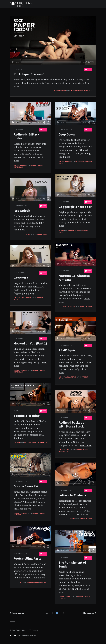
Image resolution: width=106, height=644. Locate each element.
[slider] (51, 62)
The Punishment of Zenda (72, 564)
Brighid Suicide (74, 230)
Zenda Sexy (88, 91)
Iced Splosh (22, 211)
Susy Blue (44, 582)
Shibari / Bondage (20, 370)
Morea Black (18, 167)
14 (51, 613)
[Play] (13, 62)
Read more (64, 157)
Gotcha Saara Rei (26, 486)
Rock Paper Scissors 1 (29, 74)
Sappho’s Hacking (27, 416)
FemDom (66, 306)
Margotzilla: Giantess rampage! (74, 278)
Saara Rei (17, 515)
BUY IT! (88, 69)
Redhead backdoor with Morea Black (72, 424)
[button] (53, 40)
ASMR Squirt (68, 350)
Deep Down (67, 134)
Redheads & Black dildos (26, 136)
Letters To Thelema (72, 495)
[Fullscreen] (93, 62)
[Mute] (89, 62)
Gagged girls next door (75, 207)
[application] (53, 40)
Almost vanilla (60, 91)
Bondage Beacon (29, 635)
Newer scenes (17, 613)
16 (62, 613)
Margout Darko (77, 91)
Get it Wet (21, 278)
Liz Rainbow (80, 161)
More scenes (90, 613)
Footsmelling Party (28, 558)
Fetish (61, 230)
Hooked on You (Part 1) (30, 343)
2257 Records (33, 630)
